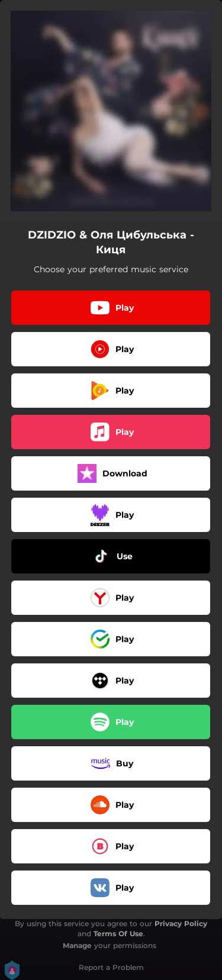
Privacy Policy (181, 923)
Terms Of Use (118, 934)
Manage (77, 945)
